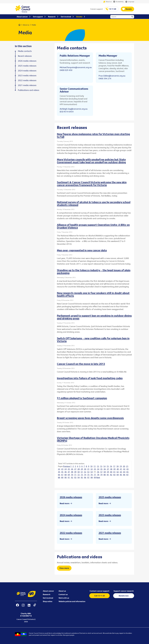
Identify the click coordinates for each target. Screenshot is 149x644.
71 (75, 475)
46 (66, 472)
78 (98, 475)
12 (98, 466)
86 (124, 475)
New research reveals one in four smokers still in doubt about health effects (93, 294)
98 (92, 477)
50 (79, 472)
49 (75, 472)
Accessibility (118, 2)
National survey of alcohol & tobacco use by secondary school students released (94, 203)
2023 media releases (110, 515)
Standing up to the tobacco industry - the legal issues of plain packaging (94, 272)
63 (121, 472)
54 (92, 472)
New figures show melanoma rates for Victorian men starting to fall (93, 135)
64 (124, 472)
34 (98, 469)
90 (66, 477)
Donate (129, 9)
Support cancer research (124, 591)
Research (47, 594)
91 (69, 477)
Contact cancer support (99, 591)
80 (105, 475)
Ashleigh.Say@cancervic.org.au (74, 109)
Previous (67, 466)
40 (118, 469)
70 (72, 475)
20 (124, 466)
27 (75, 469)
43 (127, 469)
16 (111, 466)
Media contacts (25, 51)
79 (101, 475)
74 (85, 475)
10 (91, 466)
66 (59, 475)
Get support (38, 17)
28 (79, 469)
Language (130, 2)
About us (107, 2)
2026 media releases (71, 497)
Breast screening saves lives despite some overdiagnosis (90, 418)
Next (98, 477)
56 (98, 472)
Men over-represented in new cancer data (82, 250)
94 (79, 477)
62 (118, 472)
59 (108, 472)
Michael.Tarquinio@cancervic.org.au (76, 67)
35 (101, 469)
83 (114, 475)
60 (111, 472)
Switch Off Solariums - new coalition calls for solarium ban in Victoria (93, 340)
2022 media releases (71, 533)
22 (59, 469)
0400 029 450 (66, 70)
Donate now (124, 596)
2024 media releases (71, 515)
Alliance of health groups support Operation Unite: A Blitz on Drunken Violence (93, 226)
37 (108, 469)
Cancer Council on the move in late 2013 (81, 364)
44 (59, 472)
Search (132, 17)
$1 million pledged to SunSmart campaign (82, 398)
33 (95, 469)
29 (82, 469)
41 (121, 469)
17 (114, 466)
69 (69, 475)
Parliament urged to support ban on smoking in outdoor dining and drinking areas (94, 317)
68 (66, 475)
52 (85, 472)
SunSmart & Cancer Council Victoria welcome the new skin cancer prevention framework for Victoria (92, 184)
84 (118, 475)
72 (79, 475)
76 (92, 475)
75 (88, 475)
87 (127, 475)
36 (105, 469)
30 (85, 469)
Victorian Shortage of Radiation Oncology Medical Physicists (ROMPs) (93, 439)
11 (95, 466)
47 (69, 472)
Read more (65, 503)
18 (117, 466)
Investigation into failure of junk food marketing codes (90, 378)
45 (62, 472)
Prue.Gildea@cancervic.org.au (112, 76)
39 (114, 469)
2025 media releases (110, 497)
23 (62, 469)
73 (82, 475)
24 (66, 469)
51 (82, 472)
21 (127, 466)
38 (111, 469)
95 (82, 477)
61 (114, 472)
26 (72, 469)
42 (124, 469)
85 (121, 475)
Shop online (48, 601)
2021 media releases (110, 533)
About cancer (48, 591)
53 (88, 472)
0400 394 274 (105, 78)
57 (101, 472)
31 (88, 469)
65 (127, 472)
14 (104, 466)
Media (34, 25)
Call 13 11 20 (100, 596)
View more (64, 568)
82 (111, 475)
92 (72, 477)
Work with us (64, 598)
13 (101, 466)
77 (95, 475)
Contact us (63, 594)
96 (85, 477)
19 (121, 466)
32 (92, 469)
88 (59, 477)
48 (72, 472)
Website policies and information (72, 601)
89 (62, 477)
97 (88, 477)
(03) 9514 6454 (67, 112)
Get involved (48, 598)
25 (69, 469)
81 (108, 475)
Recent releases (25, 56)
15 (108, 466)
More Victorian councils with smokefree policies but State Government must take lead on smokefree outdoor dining (91, 161)
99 (95, 477)
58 (105, 472)
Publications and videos (29, 90)
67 (62, 475)
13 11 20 (113, 9)
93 (75, 477)
